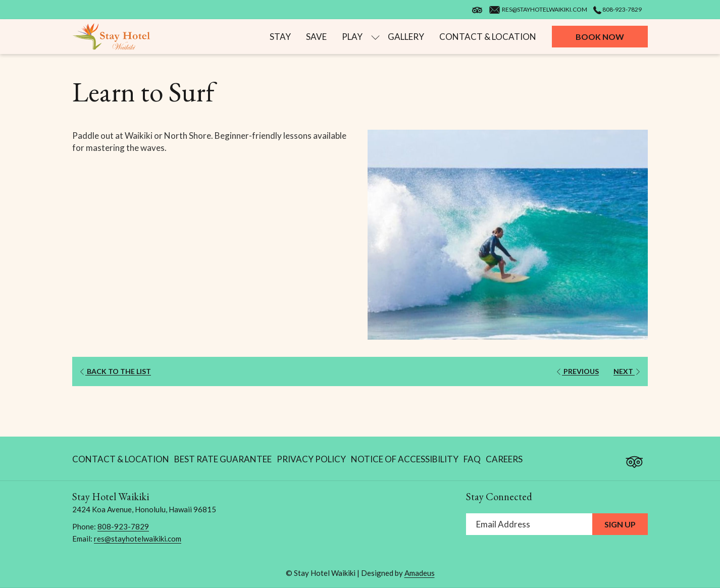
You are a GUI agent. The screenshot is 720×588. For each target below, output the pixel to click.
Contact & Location (121, 459)
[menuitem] (280, 37)
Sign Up (620, 524)
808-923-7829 (123, 526)
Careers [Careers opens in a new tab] (504, 461)
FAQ (472, 459)
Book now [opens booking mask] (600, 37)
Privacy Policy (311, 459)
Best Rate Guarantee (223, 459)
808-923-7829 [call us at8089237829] (618, 9)
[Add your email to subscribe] (529, 524)
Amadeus (420, 573)
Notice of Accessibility (405, 459)
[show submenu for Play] (375, 37)
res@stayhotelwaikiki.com (138, 539)
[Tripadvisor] (634, 457)
